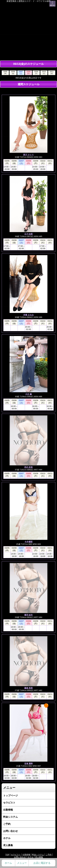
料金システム (10, 817)
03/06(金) (13, 73)
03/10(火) (44, 73)
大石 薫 (28, 394)
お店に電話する (42, 863)
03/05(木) (5, 73)
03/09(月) (36, 73)
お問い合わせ (10, 831)
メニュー (22, 863)
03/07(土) (21, 73)
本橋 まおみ (28, 315)
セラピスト (9, 803)
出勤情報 (8, 810)
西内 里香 (29, 467)
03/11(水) (52, 73)
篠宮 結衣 (29, 615)
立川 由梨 (29, 234)
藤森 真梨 (29, 688)
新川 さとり (28, 155)
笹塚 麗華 (29, 764)
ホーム (8, 863)
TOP (7, 855)
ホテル (7, 838)
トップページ (10, 796)
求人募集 (8, 845)
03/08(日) (28, 73)
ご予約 (7, 824)
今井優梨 (29, 542)
